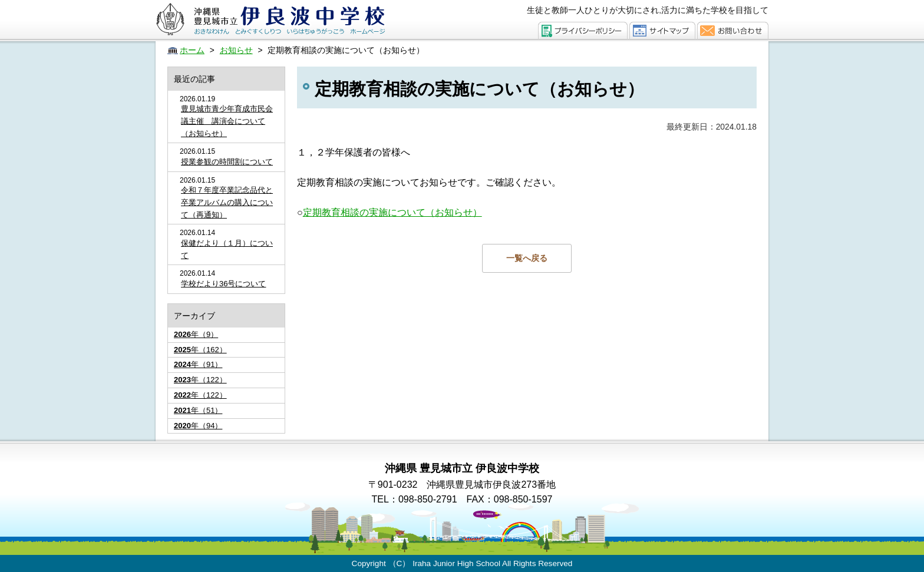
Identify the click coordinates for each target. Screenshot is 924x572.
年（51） (198, 410)
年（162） (200, 350)
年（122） (200, 380)
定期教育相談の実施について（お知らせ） (392, 212)
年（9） (196, 334)
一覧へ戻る (527, 258)
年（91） (198, 364)
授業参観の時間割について (227, 162)
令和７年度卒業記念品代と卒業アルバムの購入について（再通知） (227, 202)
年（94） (198, 426)
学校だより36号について (223, 284)
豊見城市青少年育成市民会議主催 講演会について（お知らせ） (227, 121)
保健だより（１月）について (227, 249)
